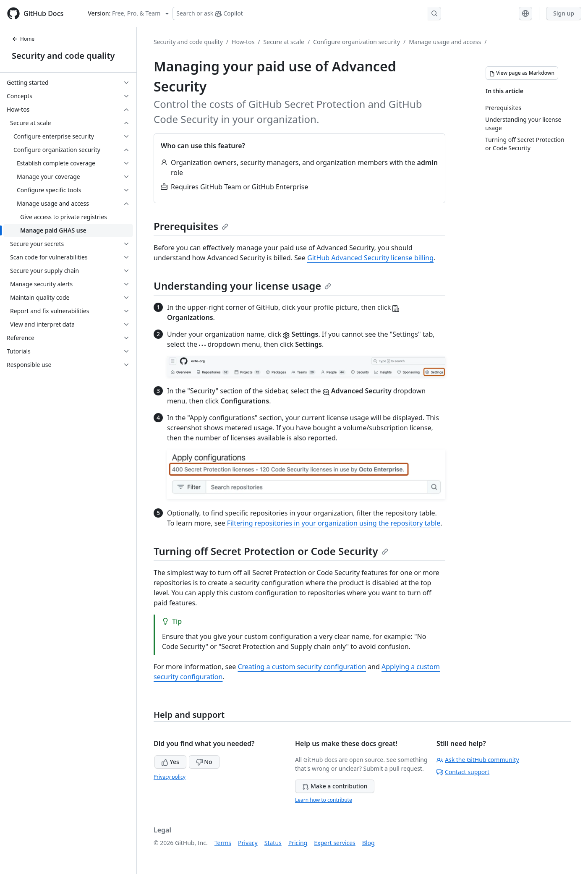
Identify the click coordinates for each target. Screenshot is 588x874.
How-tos (243, 42)
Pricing (298, 843)
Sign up (564, 13)
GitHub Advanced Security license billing (370, 258)
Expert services (335, 843)
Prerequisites (191, 226)
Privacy (248, 843)
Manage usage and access (445, 42)
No (204, 762)
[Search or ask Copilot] (307, 13)
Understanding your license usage (242, 286)
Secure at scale (284, 42)
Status (273, 843)
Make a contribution (335, 786)
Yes (170, 762)
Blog (368, 843)
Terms (223, 843)
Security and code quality (63, 56)
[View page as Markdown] (522, 73)
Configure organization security (357, 42)
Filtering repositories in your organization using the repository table (334, 523)
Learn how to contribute (324, 800)
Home (23, 39)
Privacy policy (170, 777)
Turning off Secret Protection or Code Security (271, 551)
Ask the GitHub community (478, 760)
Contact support (463, 772)
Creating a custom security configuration (302, 667)
